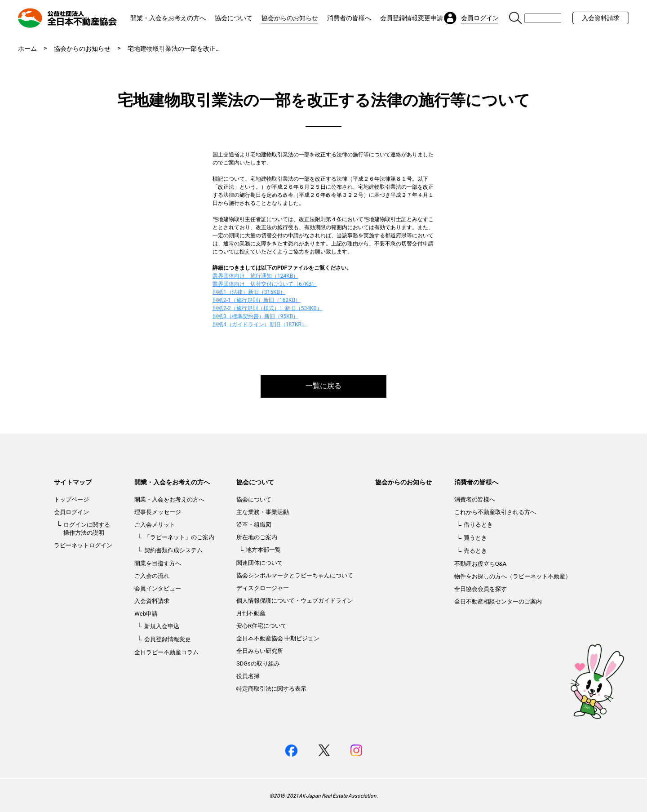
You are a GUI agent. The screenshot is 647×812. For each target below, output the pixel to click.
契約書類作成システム (173, 550)
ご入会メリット (155, 525)
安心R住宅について (261, 626)
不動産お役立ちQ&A (481, 564)
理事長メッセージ (158, 512)
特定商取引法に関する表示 (271, 689)
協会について (234, 18)
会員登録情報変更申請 (412, 18)
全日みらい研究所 (260, 651)
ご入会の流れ (152, 576)
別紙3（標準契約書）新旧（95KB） (255, 316)
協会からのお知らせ (290, 18)
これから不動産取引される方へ (495, 512)
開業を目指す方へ (158, 563)
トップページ (71, 499)
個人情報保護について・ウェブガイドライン (295, 601)
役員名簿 (248, 676)
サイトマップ (73, 482)
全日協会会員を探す (481, 589)
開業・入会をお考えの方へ (168, 18)
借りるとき (478, 525)
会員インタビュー (158, 588)
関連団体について (260, 563)
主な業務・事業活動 (263, 512)
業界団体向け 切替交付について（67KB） (265, 284)
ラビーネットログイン (83, 545)
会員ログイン (71, 512)
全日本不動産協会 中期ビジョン (278, 638)
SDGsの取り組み (258, 663)
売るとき (475, 551)
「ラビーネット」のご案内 (179, 537)
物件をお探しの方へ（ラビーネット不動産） (513, 576)
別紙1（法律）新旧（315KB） (249, 292)
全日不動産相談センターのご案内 (498, 601)
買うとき (475, 538)
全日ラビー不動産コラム (166, 652)
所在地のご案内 (257, 537)
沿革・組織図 (254, 525)
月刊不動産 (251, 613)
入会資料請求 (601, 18)
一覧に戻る (323, 386)
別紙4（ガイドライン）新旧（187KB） (260, 324)
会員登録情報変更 (168, 639)
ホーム (27, 49)
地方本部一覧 (263, 550)
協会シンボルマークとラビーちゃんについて (295, 575)
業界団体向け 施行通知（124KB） (255, 276)
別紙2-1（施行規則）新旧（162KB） (257, 300)
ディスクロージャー (263, 588)
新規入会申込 (162, 626)
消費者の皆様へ (349, 18)
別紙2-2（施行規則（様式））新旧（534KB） (267, 308)
